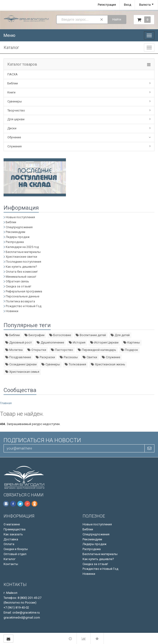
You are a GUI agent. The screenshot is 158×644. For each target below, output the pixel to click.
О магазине (12, 524)
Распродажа (15, 242)
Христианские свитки (21, 257)
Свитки (90, 357)
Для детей (120, 335)
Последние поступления (23, 262)
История (77, 342)
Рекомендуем (15, 232)
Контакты (11, 564)
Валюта (145, 5)
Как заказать (13, 534)
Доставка (11, 539)
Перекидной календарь (97, 350)
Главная (6, 403)
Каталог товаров (22, 64)
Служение (111, 357)
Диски (12, 128)
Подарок (129, 350)
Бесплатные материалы (23, 252)
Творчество (16, 110)
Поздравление (18, 357)
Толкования (75, 364)
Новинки (12, 311)
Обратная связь (17, 281)
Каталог (10, 559)
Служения (15, 146)
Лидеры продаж (18, 237)
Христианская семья (22, 372)
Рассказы (69, 357)
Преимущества (15, 529)
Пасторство (62, 350)
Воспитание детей (91, 335)
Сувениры (15, 101)
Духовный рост (19, 342)
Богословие (60, 335)
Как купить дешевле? (21, 267)
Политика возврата (20, 301)
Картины (132, 342)
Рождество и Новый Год (24, 306)
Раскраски (45, 357)
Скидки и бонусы (16, 549)
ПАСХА (12, 74)
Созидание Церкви (21, 364)
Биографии (35, 335)
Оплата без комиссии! (22, 272)
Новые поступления (20, 217)
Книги (11, 92)
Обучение (14, 137)
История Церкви (104, 342)
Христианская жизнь (108, 364)
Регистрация (107, 5)
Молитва (14, 350)
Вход (128, 5)
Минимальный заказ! (21, 277)
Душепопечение (50, 342)
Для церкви (16, 119)
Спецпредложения (19, 227)
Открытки (37, 350)
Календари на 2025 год (22, 247)
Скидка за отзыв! (18, 286)
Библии (13, 83)
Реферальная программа (24, 291)
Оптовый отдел (15, 554)
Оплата (9, 544)
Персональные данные (22, 296)
